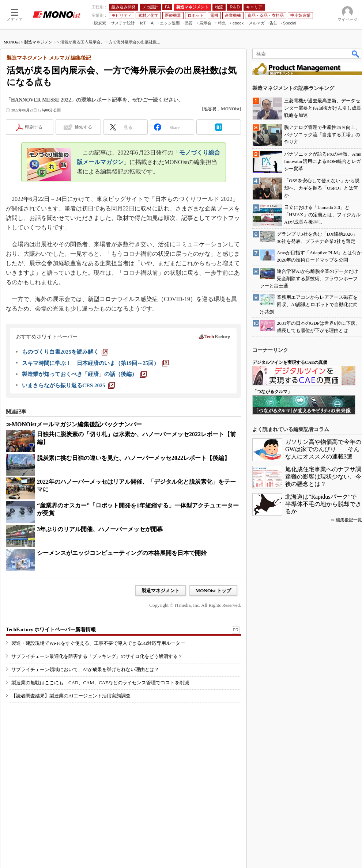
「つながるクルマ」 (272, 392)
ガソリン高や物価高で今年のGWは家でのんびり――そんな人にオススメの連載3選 (323, 449)
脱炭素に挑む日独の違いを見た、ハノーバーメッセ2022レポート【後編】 (133, 458)
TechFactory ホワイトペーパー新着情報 (51, 630)
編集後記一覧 (349, 520)
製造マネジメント (40, 42)
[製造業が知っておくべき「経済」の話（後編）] (84, 374)
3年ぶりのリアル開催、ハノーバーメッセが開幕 (100, 529)
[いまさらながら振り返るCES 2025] (68, 385)
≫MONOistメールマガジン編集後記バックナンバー (74, 424)
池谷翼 (210, 109)
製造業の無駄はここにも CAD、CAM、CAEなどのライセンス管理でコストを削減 (100, 683)
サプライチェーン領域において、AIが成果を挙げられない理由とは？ (85, 669)
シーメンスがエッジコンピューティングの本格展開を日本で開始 (122, 553)
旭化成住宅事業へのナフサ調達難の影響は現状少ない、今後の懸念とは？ (323, 477)
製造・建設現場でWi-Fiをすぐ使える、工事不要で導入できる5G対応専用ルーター (98, 643)
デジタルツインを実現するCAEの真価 (290, 362)
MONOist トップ (213, 591)
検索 (356, 54)
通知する (83, 127)
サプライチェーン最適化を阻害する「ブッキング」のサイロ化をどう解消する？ (97, 656)
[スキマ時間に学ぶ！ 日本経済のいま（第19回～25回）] (95, 363)
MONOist (12, 42)
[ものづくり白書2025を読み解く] (65, 352)
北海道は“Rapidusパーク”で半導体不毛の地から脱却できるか (323, 504)
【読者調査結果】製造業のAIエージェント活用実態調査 (71, 696)
